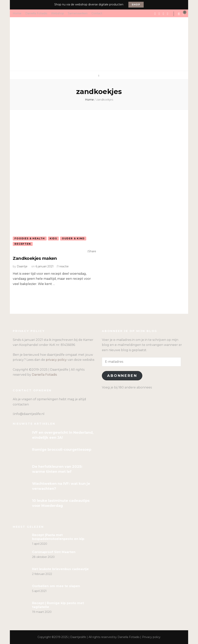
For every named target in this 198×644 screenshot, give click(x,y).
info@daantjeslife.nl (29, 414)
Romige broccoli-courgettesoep (62, 450)
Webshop (58, 13)
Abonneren (122, 376)
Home (17, 13)
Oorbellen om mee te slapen (56, 586)
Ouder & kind (73, 238)
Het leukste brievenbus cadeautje (60, 569)
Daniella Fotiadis (36, 13)
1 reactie (63, 266)
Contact (97, 13)
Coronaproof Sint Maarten (54, 552)
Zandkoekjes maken (35, 258)
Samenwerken (78, 13)
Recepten (23, 244)
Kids (53, 238)
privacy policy (56, 360)
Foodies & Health (30, 238)
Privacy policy (151, 637)
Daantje (22, 266)
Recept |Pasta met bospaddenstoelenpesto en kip (58, 537)
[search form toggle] (179, 14)
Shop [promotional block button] (136, 5)
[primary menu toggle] (99, 76)
